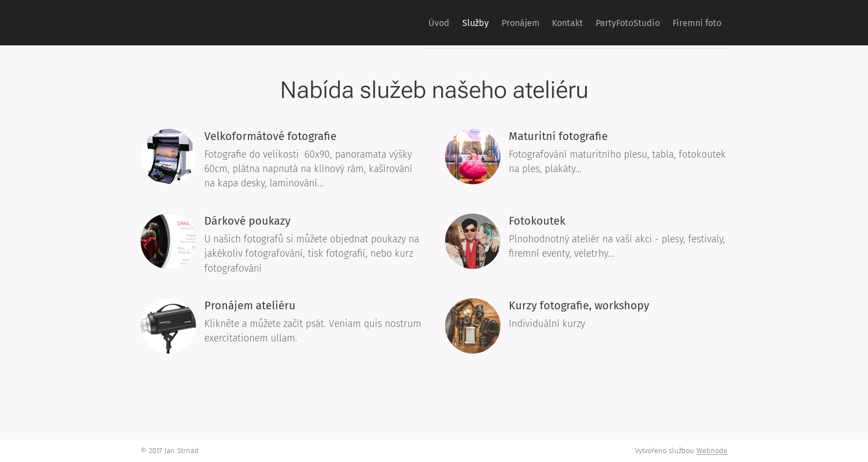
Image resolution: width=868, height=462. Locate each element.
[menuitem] (399, 23)
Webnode (712, 451)
